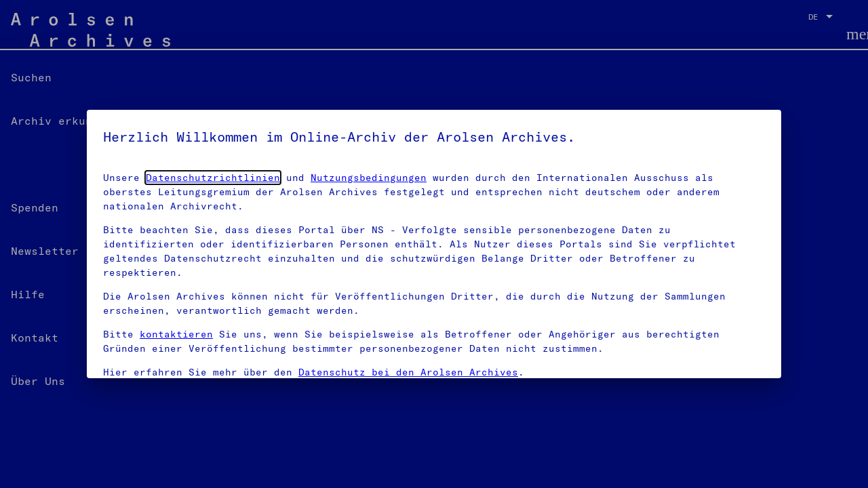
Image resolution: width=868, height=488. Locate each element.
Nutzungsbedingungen (369, 178)
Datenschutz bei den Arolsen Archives (408, 372)
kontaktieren (176, 334)
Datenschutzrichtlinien (213, 178)
